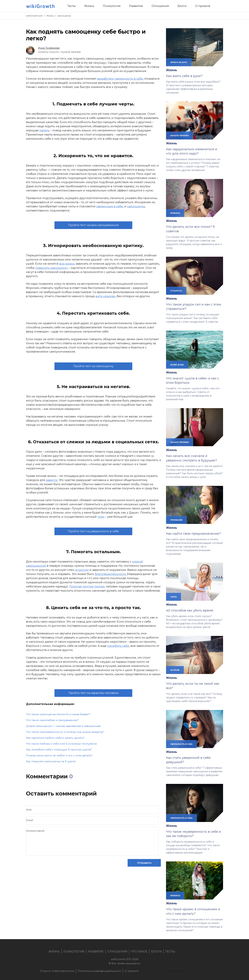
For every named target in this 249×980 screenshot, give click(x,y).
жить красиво (105, 296)
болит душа (177, 365)
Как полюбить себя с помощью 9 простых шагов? (59, 750)
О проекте (132, 971)
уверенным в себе (110, 206)
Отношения (117, 952)
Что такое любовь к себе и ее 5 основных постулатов (61, 744)
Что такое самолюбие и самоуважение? (52, 720)
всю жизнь (67, 264)
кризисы (175, 213)
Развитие (96, 952)
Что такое (139, 952)
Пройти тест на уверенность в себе (93, 531)
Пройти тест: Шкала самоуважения (93, 225)
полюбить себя (118, 646)
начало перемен (180, 136)
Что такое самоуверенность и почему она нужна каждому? (65, 732)
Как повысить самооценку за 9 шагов (51, 761)
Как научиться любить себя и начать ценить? (55, 738)
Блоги (156, 952)
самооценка (64, 16)
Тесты (170, 952)
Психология (74, 952)
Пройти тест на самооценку (93, 366)
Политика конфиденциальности (99, 971)
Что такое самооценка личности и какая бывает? (58, 714)
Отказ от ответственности (57, 971)
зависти (52, 480)
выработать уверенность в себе (120, 79)
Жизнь (50, 16)
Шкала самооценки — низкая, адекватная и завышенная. (63, 726)
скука (174, 597)
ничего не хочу (179, 62)
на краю (175, 670)
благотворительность (110, 574)
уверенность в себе (181, 744)
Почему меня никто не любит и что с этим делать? (59, 756)
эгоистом (82, 570)
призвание (176, 520)
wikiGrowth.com (34, 16)
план (101, 517)
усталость (176, 291)
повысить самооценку (52, 268)
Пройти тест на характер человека (93, 693)
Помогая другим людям (87, 586)
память (44, 130)
